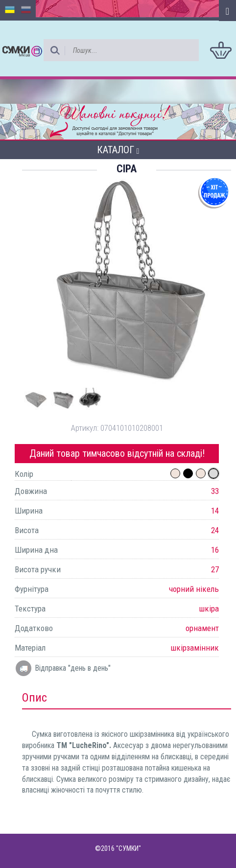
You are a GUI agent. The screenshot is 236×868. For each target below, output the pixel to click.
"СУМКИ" (129, 848)
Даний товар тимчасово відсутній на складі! (117, 453)
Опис (35, 698)
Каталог (118, 150)
